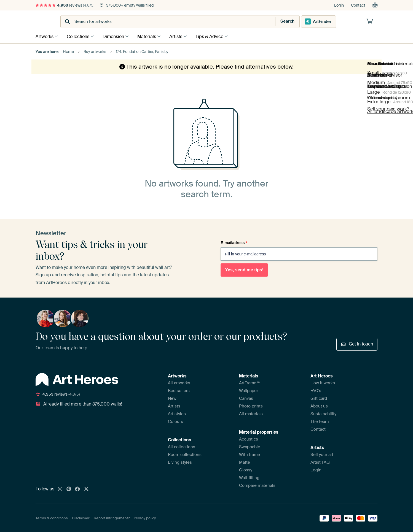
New (172, 398)
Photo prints (251, 406)
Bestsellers (179, 390)
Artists (181, 36)
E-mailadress (234, 242)
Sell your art (322, 454)
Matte (245, 462)
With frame (250, 454)
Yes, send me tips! (244, 269)
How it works (323, 382)
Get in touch (357, 343)
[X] (86, 489)
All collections (182, 446)
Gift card (319, 398)
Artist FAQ (320, 462)
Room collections (185, 454)
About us (319, 406)
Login (339, 5)
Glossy (246, 469)
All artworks (179, 382)
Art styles (177, 413)
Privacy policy (145, 518)
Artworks (45, 36)
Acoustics (249, 439)
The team (320, 421)
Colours (175, 421)
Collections (79, 36)
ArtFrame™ (250, 382)
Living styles (180, 462)
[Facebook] (77, 489)
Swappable (250, 446)
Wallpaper (249, 390)
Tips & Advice (216, 36)
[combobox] (193, 22)
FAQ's (316, 390)
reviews (65, 5)
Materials (151, 36)
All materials (251, 413)
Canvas (246, 398)
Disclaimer (81, 518)
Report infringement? (112, 518)
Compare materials (257, 485)
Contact (358, 5)
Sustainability (323, 413)
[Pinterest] (69, 489)
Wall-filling (249, 477)
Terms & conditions (52, 518)
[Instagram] (60, 489)
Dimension (116, 36)
